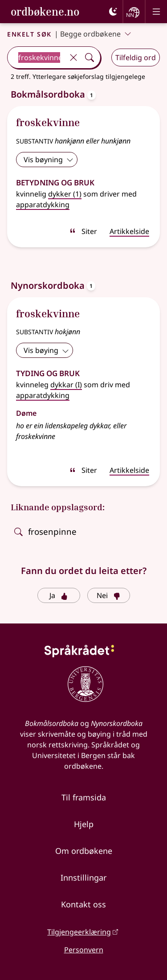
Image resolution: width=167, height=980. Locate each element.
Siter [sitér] (83, 231)
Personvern (84, 950)
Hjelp (84, 824)
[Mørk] (113, 12)
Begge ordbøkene (96, 34)
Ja (59, 595)
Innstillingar (83, 877)
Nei (108, 595)
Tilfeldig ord (136, 57)
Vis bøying (46, 350)
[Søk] (90, 57)
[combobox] (37, 57)
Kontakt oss (83, 904)
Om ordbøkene (84, 851)
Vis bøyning (49, 160)
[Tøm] (73, 57)
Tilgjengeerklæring (79, 932)
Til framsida (84, 797)
